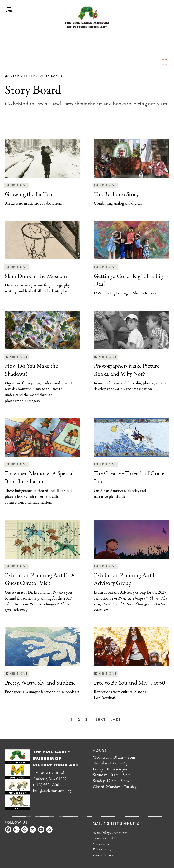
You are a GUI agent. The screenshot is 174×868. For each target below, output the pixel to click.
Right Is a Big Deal (128, 281)
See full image (164, 62)
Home (6, 76)
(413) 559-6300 (46, 785)
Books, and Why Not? (127, 370)
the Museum (36, 277)
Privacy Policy (102, 850)
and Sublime (40, 683)
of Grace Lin (129, 478)
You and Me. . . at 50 (129, 683)
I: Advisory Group (125, 580)
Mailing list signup (114, 824)
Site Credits (101, 844)
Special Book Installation (39, 478)
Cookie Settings (103, 855)
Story (116, 195)
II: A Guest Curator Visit (40, 580)
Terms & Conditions (107, 838)
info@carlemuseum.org (52, 791)
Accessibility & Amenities (110, 833)
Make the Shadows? (31, 370)
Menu (9, 9)
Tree (29, 195)
